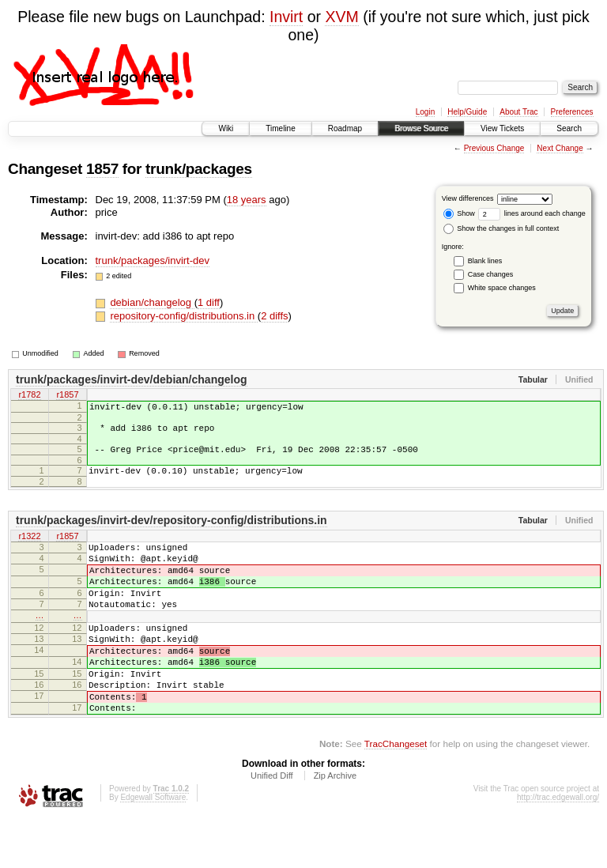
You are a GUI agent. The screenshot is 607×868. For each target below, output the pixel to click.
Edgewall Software (153, 847)
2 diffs (274, 316)
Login (425, 112)
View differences (468, 198)
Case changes (491, 274)
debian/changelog (152, 302)
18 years (247, 200)
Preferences (572, 112)
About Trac (518, 112)
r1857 (67, 396)
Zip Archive (335, 825)
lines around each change (532, 213)
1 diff (209, 302)
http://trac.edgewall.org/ (558, 847)
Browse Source (421, 128)
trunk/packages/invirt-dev (153, 260)
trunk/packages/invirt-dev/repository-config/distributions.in (172, 532)
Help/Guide (467, 112)
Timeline (280, 128)
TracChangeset (396, 793)
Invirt (286, 17)
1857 (102, 169)
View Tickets (502, 128)
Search (569, 128)
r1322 (29, 549)
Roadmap (345, 128)
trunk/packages (199, 169)
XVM (341, 17)
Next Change (560, 148)
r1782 (29, 396)
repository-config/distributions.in (183, 316)
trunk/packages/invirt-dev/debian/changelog (132, 379)
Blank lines (485, 261)
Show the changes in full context (501, 228)
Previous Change (494, 148)
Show (459, 213)
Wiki (226, 128)
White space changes (502, 288)
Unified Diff (272, 825)
